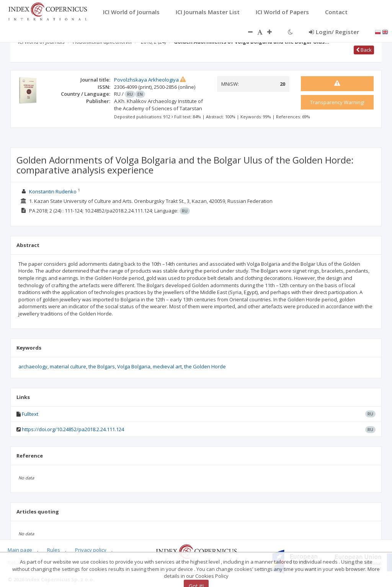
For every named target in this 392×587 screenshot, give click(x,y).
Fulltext (30, 414)
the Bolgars (102, 366)
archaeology (33, 366)
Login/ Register (334, 32)
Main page (20, 550)
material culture (68, 366)
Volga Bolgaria (134, 366)
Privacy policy (91, 550)
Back (364, 50)
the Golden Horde (205, 366)
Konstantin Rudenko (53, 191)
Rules (54, 550)
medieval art (167, 366)
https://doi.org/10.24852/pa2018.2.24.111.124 (73, 429)
